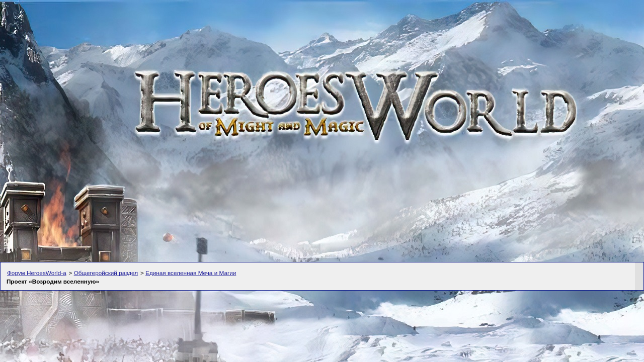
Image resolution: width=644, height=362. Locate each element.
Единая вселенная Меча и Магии (191, 273)
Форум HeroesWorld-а (37, 273)
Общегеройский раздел (106, 273)
